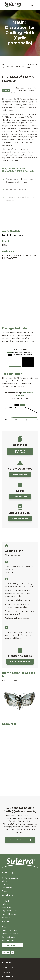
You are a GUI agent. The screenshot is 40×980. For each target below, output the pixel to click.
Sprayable (20, 66)
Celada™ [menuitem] (6, 904)
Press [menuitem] (4, 891)
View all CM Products (20, 840)
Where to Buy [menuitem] (8, 917)
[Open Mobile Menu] (36, 5)
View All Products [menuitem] (10, 914)
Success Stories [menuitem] (9, 937)
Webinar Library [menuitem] (9, 940)
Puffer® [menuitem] (6, 901)
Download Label (20, 496)
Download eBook (20, 519)
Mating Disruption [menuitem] (10, 930)
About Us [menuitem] (6, 881)
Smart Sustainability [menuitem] (11, 934)
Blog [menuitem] (4, 927)
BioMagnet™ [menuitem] (8, 907)
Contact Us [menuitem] (7, 888)
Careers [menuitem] (5, 885)
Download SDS (20, 474)
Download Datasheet (20, 451)
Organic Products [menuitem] (10, 911)
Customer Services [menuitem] (10, 878)
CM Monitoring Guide (20, 662)
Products (9, 66)
